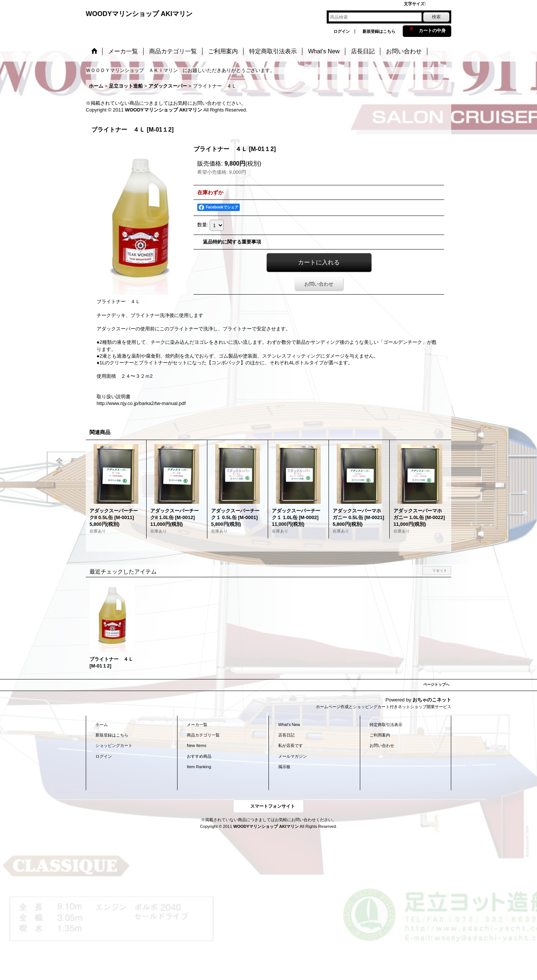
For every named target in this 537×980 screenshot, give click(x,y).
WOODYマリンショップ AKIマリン (139, 14)
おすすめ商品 (199, 756)
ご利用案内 (380, 735)
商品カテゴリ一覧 (203, 735)
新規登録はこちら (379, 31)
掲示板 (284, 767)
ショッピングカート (114, 745)
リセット (440, 570)
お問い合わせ (319, 284)
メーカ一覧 (197, 725)
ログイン (342, 31)
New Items (197, 745)
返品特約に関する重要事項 (232, 242)
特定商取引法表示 (386, 725)
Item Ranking (199, 767)
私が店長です (291, 745)
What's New (289, 725)
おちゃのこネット (432, 700)
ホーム (102, 725)
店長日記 (286, 735)
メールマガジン (293, 756)
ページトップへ (436, 684)
